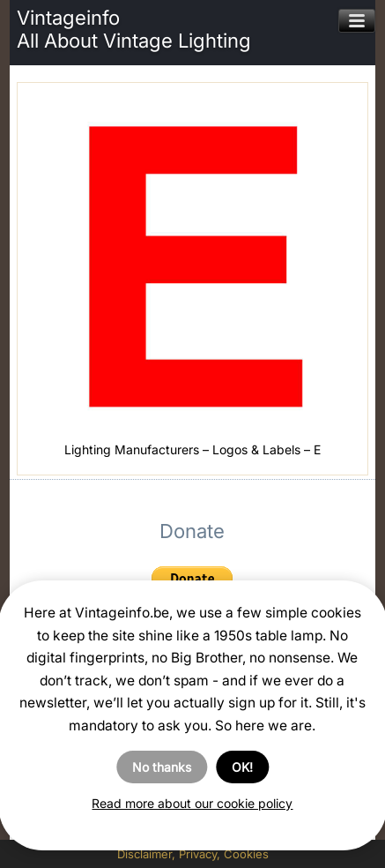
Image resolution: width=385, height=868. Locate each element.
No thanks (162, 767)
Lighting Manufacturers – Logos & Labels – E (192, 449)
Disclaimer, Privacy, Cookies (193, 854)
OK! (242, 767)
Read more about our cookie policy (192, 803)
